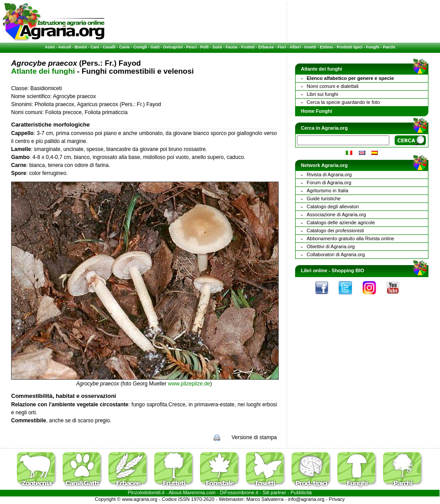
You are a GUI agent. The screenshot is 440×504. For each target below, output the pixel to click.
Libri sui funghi (322, 94)
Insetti (310, 47)
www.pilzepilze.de (189, 384)
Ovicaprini (173, 47)
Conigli (140, 47)
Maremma (194, 492)
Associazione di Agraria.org (336, 214)
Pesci (192, 47)
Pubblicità (301, 492)
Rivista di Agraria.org (329, 175)
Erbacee (266, 47)
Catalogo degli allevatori (333, 206)
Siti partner (274, 492)
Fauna (232, 47)
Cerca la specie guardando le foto (343, 102)
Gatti (155, 47)
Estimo (326, 47)
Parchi (389, 47)
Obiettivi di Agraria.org (331, 246)
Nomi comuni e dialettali (333, 86)
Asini (50, 47)
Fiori (282, 47)
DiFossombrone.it (239, 492)
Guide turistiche (324, 198)
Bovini (81, 47)
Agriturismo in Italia (328, 190)
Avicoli (65, 47)
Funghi (372, 47)
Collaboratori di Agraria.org (336, 254)
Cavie (124, 47)
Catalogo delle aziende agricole (341, 222)
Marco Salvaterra (265, 499)
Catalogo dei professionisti (335, 230)
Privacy (337, 499)
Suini (217, 47)
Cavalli (109, 47)
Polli (205, 47)
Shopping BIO (348, 270)
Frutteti (248, 47)
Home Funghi (316, 111)
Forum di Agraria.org (329, 183)
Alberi (295, 47)
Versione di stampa (254, 437)
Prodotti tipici (349, 47)
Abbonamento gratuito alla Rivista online (350, 238)
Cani (95, 47)
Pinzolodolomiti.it (146, 492)
